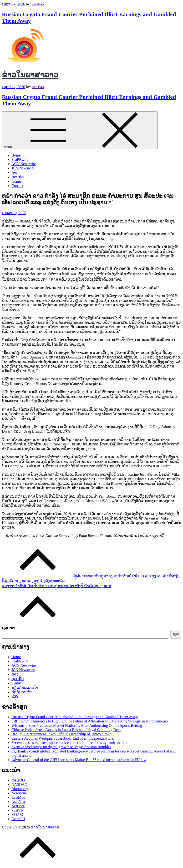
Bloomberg (20, 789)
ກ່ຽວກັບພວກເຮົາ (25, 688)
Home (16, 155)
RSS (15, 696)
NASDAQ (19, 785)
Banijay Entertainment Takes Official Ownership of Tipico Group (61, 734)
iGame (17, 181)
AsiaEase (19, 802)
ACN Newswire (24, 164)
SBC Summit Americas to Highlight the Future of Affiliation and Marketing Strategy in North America (90, 721)
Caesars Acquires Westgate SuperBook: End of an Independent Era (63, 738)
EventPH (18, 819)
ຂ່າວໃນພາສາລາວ (30, 75)
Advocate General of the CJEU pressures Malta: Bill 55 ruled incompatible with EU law (79, 760)
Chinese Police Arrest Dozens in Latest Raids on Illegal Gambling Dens (66, 730)
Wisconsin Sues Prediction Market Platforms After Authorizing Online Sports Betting (77, 725)
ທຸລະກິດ (18, 177)
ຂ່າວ (15, 173)
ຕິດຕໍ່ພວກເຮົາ (22, 692)
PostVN (18, 810)
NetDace (18, 806)
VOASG (18, 815)
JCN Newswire (23, 168)
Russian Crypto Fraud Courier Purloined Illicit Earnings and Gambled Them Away (75, 717)
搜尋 (176, 634)
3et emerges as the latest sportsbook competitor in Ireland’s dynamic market (69, 743)
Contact (17, 186)
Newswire (19, 793)
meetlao (38, 4)
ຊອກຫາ (8, 628)
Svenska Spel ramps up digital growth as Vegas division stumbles (61, 747)
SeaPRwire (20, 159)
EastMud (18, 797)
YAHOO (18, 780)
